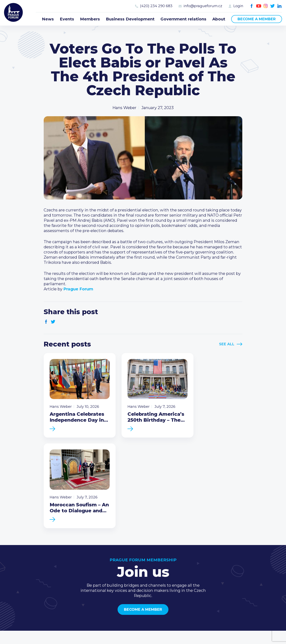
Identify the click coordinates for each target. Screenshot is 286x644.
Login (238, 6)
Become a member (257, 19)
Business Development (130, 19)
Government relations (183, 19)
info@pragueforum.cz (203, 6)
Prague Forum (14, 13)
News (48, 19)
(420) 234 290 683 (156, 6)
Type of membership (194, 569)
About (219, 19)
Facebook (252, 6)
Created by (143, 636)
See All (227, 344)
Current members (191, 563)
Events (67, 19)
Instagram (266, 6)
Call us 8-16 (240, 563)
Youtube (259, 6)
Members (90, 19)
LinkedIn (280, 6)
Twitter (273, 6)
